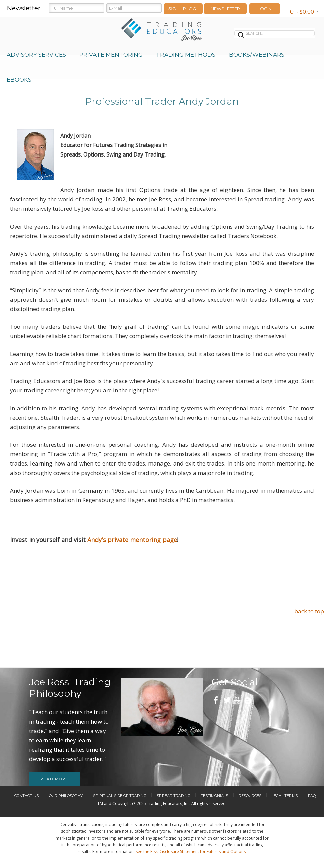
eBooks (19, 80)
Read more (54, 779)
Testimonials (214, 796)
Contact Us (26, 796)
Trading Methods (186, 55)
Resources (250, 796)
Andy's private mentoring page (132, 540)
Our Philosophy (66, 796)
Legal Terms (285, 796)
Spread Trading (174, 796)
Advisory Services (36, 55)
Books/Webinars (257, 55)
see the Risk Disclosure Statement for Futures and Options (191, 851)
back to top (309, 611)
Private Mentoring (111, 55)
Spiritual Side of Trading (120, 796)
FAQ (312, 796)
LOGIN (265, 9)
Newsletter (225, 9)
